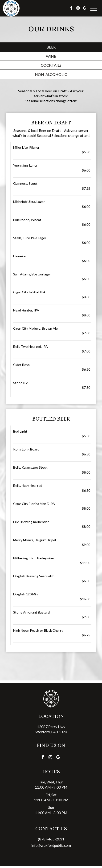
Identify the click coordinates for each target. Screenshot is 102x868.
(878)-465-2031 (51, 839)
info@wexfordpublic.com (51, 845)
